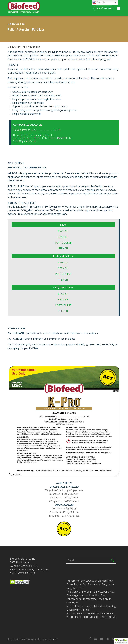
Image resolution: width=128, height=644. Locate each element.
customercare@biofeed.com (32, 570)
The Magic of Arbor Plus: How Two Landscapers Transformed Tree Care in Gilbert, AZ (89, 599)
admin (55, 639)
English (99, 2)
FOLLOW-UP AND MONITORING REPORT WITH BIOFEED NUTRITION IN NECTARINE (91, 615)
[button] (119, 8)
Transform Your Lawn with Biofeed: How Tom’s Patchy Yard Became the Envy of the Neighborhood (90, 584)
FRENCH (63, 248)
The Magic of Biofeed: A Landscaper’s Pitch (91, 592)
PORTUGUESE (63, 243)
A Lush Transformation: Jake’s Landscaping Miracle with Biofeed (91, 608)
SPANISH (63, 237)
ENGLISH (63, 231)
